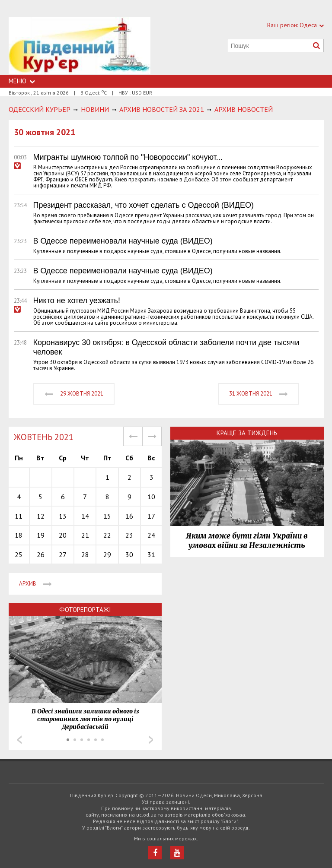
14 (85, 516)
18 (19, 535)
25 (19, 554)
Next (151, 740)
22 (107, 535)
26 (41, 554)
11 (19, 516)
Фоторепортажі (85, 610)
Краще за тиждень (247, 433)
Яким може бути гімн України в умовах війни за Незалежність (247, 541)
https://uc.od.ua (80, 46)
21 (85, 535)
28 (85, 554)
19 (41, 535)
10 (151, 497)
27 (63, 554)
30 (129, 554)
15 (107, 516)
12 (41, 516)
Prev (19, 740)
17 (151, 516)
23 (129, 535)
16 (129, 516)
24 (151, 535)
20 (63, 535)
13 (63, 516)
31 (151, 554)
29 (107, 554)
